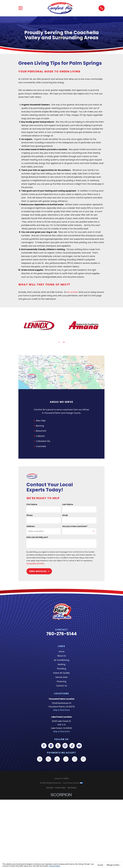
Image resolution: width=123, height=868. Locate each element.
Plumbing (62, 669)
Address (31, 526)
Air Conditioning (62, 660)
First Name (32, 504)
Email (65, 515)
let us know (72, 292)
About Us (61, 656)
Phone (30, 515)
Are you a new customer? (75, 526)
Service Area (61, 677)
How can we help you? (37, 537)
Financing (61, 681)
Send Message (39, 571)
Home (62, 652)
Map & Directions (61, 710)
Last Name (68, 504)
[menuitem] (50, 788)
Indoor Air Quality (61, 673)
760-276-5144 (61, 634)
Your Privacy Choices (73, 783)
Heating (61, 664)
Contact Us (62, 686)
